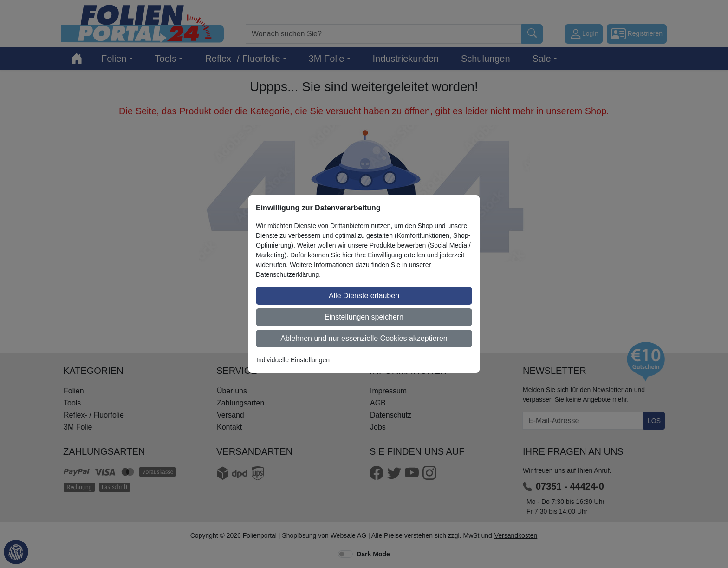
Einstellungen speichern (364, 317)
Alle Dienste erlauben (364, 296)
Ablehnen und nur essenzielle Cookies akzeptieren (364, 338)
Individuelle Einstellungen (293, 360)
